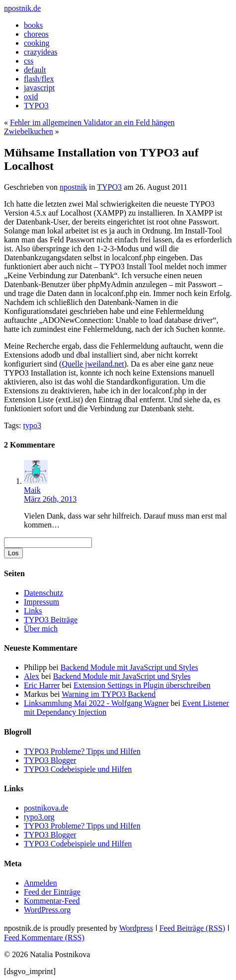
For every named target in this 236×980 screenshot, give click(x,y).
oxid (31, 97)
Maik (32, 490)
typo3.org (39, 817)
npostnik (73, 187)
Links (33, 611)
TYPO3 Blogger (50, 760)
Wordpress (136, 928)
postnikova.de (46, 808)
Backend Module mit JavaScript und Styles (129, 667)
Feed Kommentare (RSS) (44, 938)
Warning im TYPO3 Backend (109, 694)
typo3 (32, 425)
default (35, 70)
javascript (39, 88)
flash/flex (39, 79)
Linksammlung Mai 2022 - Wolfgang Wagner (96, 703)
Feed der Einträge (52, 892)
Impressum (41, 602)
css (29, 61)
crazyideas (41, 52)
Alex (32, 676)
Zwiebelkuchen (29, 131)
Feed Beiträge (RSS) (192, 928)
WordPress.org (47, 910)
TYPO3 (36, 106)
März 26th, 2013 (50, 499)
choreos (36, 34)
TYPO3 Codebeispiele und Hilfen (78, 769)
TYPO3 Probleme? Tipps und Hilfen (82, 751)
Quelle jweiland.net (93, 364)
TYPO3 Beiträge (51, 620)
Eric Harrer (42, 685)
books (33, 25)
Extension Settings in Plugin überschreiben (142, 685)
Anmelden (40, 883)
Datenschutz (43, 593)
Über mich (41, 629)
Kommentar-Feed (52, 901)
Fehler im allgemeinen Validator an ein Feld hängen (92, 122)
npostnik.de (22, 8)
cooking (37, 43)
